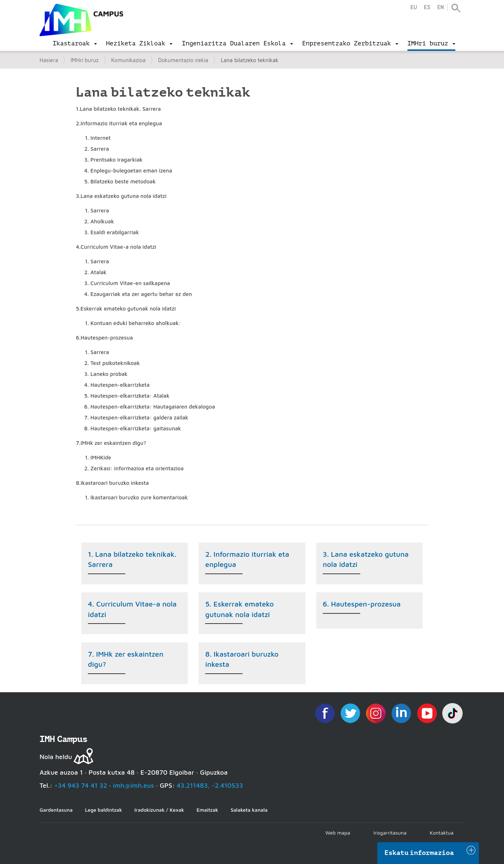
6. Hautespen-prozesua (362, 604)
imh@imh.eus (133, 785)
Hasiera (49, 60)
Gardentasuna (56, 810)
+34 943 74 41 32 (81, 785)
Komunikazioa (128, 60)
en (440, 7)
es (427, 7)
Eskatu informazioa (419, 853)
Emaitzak (207, 810)
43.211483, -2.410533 (210, 785)
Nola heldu (56, 757)
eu (414, 7)
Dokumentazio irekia (183, 60)
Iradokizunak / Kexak (159, 810)
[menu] (75, 44)
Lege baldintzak (103, 810)
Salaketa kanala (249, 810)
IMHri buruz (84, 60)
